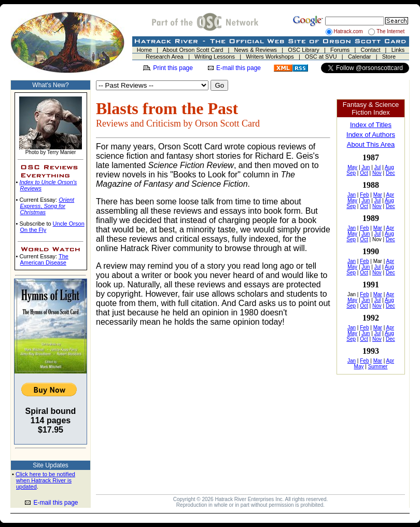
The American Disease (44, 259)
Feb (364, 195)
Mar (378, 195)
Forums (340, 50)
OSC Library (304, 50)
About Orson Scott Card (193, 50)
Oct (364, 173)
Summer (378, 366)
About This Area (371, 144)
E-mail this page (239, 68)
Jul (378, 167)
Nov (377, 173)
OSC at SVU (321, 57)
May (352, 167)
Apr (390, 195)
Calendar (360, 57)
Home (144, 50)
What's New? (50, 85)
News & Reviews (256, 50)
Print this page (173, 68)
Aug (389, 167)
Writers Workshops (270, 57)
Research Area (165, 57)
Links (398, 50)
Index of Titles (371, 125)
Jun (366, 167)
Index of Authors (371, 135)
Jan (352, 195)
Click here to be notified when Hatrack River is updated (45, 480)
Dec (390, 173)
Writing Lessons (215, 57)
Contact (371, 50)
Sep (351, 173)
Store (389, 57)
